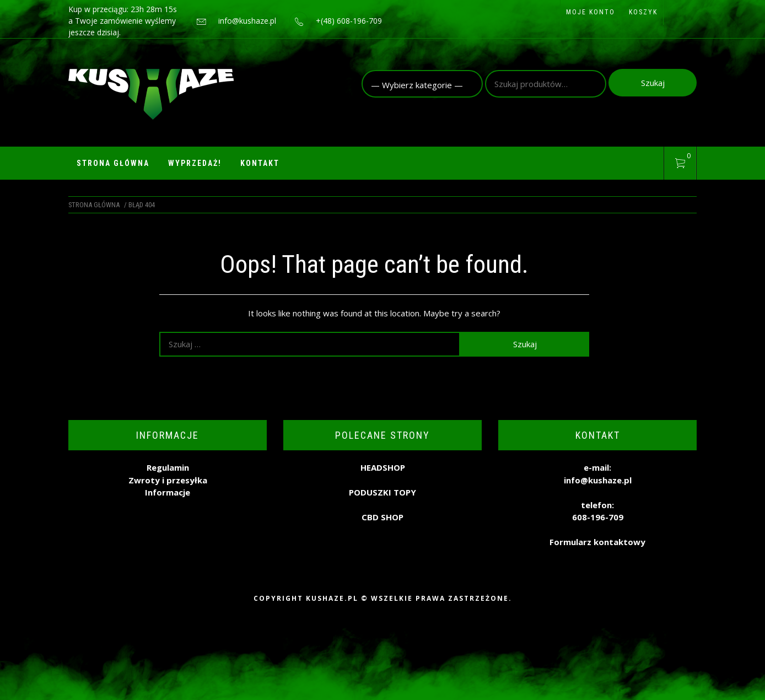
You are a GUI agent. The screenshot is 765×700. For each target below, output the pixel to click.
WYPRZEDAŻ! (195, 163)
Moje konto (591, 12)
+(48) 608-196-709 (349, 21)
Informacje (168, 492)
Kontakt (260, 163)
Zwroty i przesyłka (168, 480)
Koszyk (643, 12)
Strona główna (113, 163)
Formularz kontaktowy (597, 542)
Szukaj (653, 83)
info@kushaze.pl (247, 21)
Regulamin (168, 467)
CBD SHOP (382, 517)
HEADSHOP (383, 467)
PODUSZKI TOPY (382, 492)
